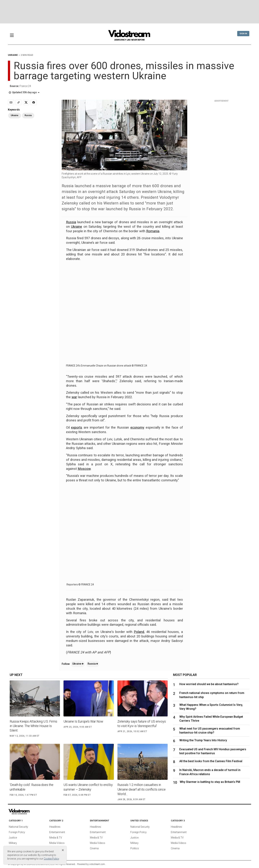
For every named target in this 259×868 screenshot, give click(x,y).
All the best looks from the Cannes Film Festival (211, 761)
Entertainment (57, 832)
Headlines (55, 827)
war (74, 397)
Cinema (94, 848)
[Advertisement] (129, 12)
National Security (18, 827)
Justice (13, 838)
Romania (153, 231)
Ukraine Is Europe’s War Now (83, 721)
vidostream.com (97, 864)
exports (77, 428)
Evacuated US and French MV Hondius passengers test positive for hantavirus (213, 751)
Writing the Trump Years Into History (203, 740)
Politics (135, 848)
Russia (71, 222)
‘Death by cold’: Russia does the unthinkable (32, 787)
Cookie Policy (51, 859)
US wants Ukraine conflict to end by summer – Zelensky (88, 787)
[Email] (11, 102)
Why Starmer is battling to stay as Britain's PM (210, 782)
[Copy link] (19, 102)
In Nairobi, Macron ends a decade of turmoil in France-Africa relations (210, 772)
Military (13, 843)
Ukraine (77, 227)
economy (137, 428)
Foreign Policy (17, 832)
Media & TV (56, 838)
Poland (139, 632)
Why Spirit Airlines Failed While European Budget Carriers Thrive (211, 719)
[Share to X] (26, 102)
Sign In (243, 34)
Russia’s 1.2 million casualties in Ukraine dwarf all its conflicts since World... (142, 789)
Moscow (84, 469)
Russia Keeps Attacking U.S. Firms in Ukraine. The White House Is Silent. (33, 726)
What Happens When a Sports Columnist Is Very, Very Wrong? (211, 707)
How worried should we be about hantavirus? (209, 684)
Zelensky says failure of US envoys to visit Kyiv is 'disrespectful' (142, 724)
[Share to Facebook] (34, 102)
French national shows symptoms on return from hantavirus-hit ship (212, 695)
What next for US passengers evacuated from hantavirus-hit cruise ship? (210, 731)
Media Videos (57, 843)
